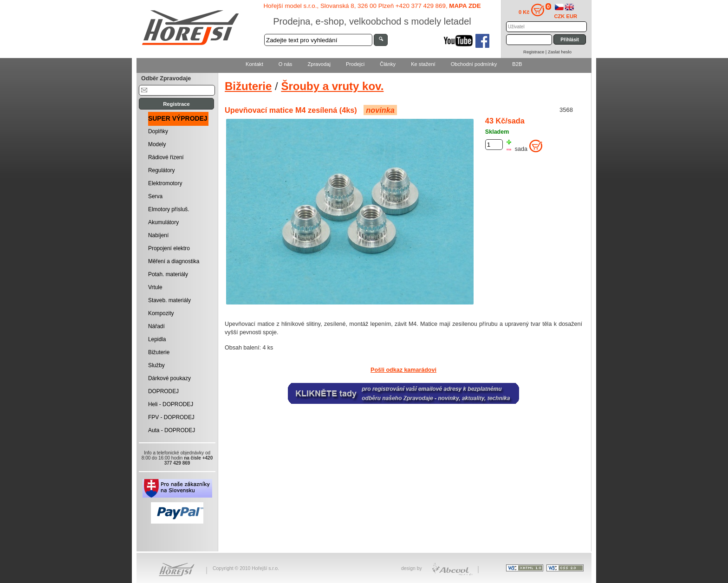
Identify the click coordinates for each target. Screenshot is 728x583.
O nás (286, 64)
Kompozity (161, 313)
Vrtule (155, 287)
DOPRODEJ (163, 391)
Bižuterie (159, 352)
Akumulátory (163, 222)
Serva (155, 196)
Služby (156, 365)
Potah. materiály (168, 274)
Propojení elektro (169, 248)
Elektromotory (165, 183)
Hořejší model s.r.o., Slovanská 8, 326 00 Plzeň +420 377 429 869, (372, 6)
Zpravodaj (319, 64)
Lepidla (157, 339)
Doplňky (158, 131)
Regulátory (162, 170)
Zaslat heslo (560, 52)
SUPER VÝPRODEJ (178, 118)
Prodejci (355, 64)
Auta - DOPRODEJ (172, 430)
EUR (572, 16)
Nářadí (156, 326)
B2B (517, 64)
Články (388, 64)
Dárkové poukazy (169, 378)
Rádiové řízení (166, 157)
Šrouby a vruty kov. (332, 86)
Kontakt (254, 64)
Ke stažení (423, 64)
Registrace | (536, 52)
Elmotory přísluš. (169, 209)
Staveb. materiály (169, 300)
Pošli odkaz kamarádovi (403, 370)
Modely (157, 144)
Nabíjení (158, 235)
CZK (560, 16)
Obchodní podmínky (474, 64)
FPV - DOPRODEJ (171, 417)
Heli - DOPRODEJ (171, 404)
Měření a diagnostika (174, 261)
